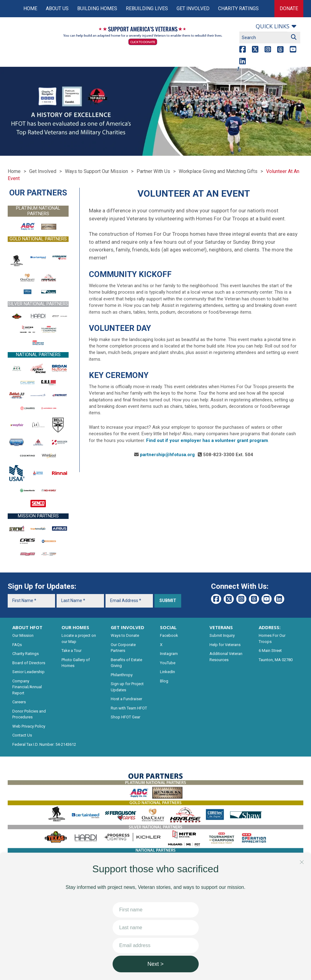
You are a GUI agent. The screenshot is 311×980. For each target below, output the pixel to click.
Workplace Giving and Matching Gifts (218, 171)
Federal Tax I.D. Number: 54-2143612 (44, 744)
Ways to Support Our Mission (96, 171)
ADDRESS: (270, 627)
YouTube (168, 663)
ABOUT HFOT (27, 627)
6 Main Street (270, 651)
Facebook (169, 635)
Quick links (273, 26)
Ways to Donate (125, 635)
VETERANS (221, 627)
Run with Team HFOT (129, 708)
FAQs (17, 645)
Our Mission (23, 635)
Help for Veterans (225, 645)
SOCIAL (168, 627)
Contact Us (22, 735)
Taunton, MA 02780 (276, 660)
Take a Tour (72, 651)
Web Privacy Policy (29, 726)
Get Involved (193, 8)
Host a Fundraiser (126, 699)
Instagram (169, 654)
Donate (289, 8)
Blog (164, 681)
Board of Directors (29, 663)
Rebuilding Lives (147, 8)
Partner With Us (153, 171)
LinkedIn (167, 672)
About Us (57, 8)
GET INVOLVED (128, 627)
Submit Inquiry (222, 635)
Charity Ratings (238, 8)
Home (30, 8)
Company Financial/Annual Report (27, 687)
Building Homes (97, 8)
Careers (19, 702)
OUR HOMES (75, 627)
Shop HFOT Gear (126, 717)
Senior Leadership (28, 672)
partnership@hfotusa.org (167, 455)
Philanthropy (122, 675)
